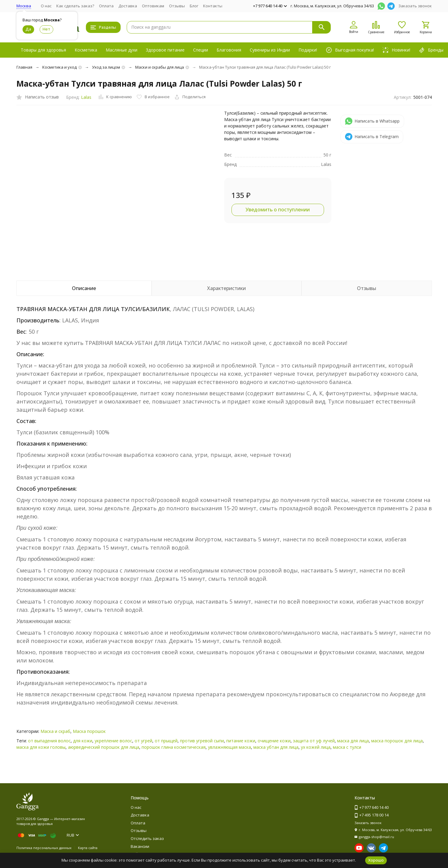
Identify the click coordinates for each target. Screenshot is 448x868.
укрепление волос (113, 741)
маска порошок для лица (397, 741)
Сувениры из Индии (270, 50)
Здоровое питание (165, 50)
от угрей (143, 741)
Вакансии (140, 846)
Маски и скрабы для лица (160, 67)
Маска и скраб (55, 731)
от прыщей (166, 741)
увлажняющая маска (229, 747)
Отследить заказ (147, 838)
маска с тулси (347, 747)
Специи (201, 50)
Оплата (106, 6)
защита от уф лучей (314, 741)
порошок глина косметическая (174, 747)
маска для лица (353, 741)
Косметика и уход (60, 67)
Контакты (213, 6)
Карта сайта (88, 848)
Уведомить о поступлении (278, 210)
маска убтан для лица (276, 747)
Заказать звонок (415, 6)
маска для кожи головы (41, 747)
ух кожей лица (316, 747)
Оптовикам (153, 6)
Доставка (128, 6)
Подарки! (308, 50)
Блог (194, 6)
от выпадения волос (49, 741)
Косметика (86, 50)
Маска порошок (89, 731)
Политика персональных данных (44, 848)
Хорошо (376, 860)
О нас (46, 6)
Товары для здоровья (43, 50)
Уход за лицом (106, 67)
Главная (24, 67)
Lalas (86, 97)
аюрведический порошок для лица (104, 747)
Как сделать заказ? (75, 6)
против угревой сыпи (202, 741)
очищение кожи (274, 741)
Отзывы (177, 6)
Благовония (229, 50)
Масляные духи (122, 50)
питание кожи (241, 741)
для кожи (83, 741)
